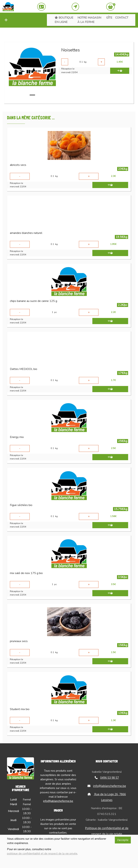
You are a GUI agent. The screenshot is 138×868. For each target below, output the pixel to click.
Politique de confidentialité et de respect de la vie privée (107, 831)
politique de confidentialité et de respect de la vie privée (42, 854)
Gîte (109, 18)
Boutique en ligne (64, 20)
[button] (5, 20)
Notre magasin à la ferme (89, 20)
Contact (122, 18)
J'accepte (123, 840)
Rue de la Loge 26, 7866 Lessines (107, 797)
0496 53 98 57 (107, 778)
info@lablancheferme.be (58, 801)
